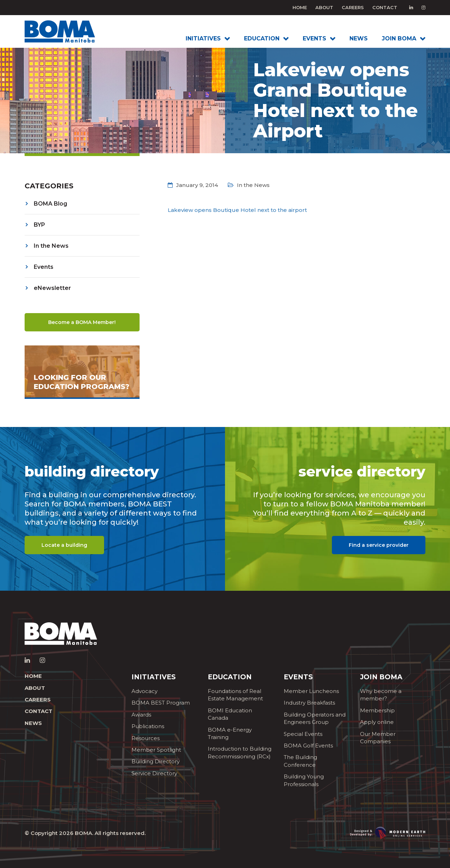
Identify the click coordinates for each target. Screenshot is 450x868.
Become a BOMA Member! (82, 322)
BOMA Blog (50, 204)
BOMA (83, 833)
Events (44, 267)
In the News (51, 246)
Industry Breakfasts (309, 703)
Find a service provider (379, 545)
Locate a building (64, 545)
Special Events (303, 734)
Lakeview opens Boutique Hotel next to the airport (237, 210)
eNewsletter (52, 288)
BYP (39, 225)
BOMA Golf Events (308, 746)
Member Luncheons (311, 691)
